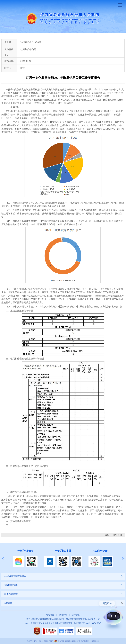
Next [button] (123, 558)
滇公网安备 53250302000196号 (69, 641)
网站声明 (63, 615)
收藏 (106, 535)
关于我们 (76, 615)
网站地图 (50, 615)
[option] (25, 559)
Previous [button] (3, 558)
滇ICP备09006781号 (46, 641)
